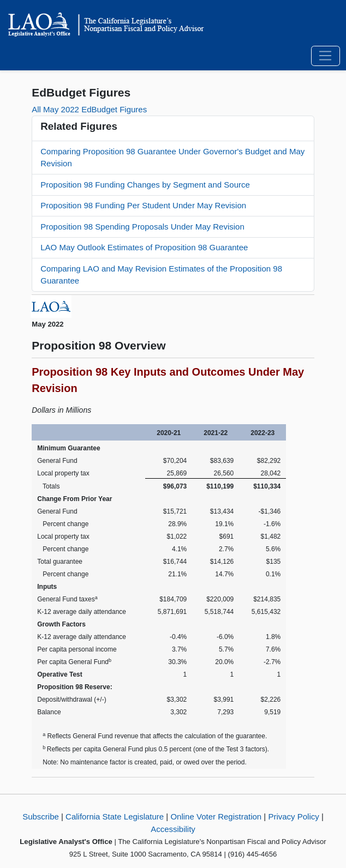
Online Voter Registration (216, 816)
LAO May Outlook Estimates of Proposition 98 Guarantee (144, 247)
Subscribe (41, 816)
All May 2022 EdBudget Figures (89, 109)
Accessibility (173, 829)
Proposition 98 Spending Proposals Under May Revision (142, 227)
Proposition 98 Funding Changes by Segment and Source (145, 185)
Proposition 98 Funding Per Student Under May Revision (143, 205)
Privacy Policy (293, 816)
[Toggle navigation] (326, 56)
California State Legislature (115, 816)
